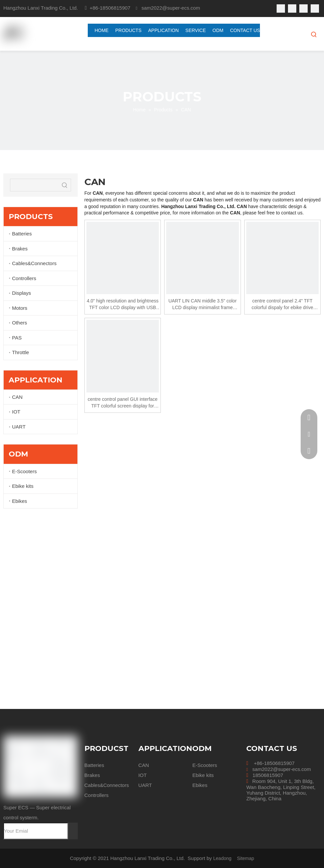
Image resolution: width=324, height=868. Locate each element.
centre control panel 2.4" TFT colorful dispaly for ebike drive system (282, 304)
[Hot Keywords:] (314, 34)
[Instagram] (315, 9)
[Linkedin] (292, 9)
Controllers (24, 278)
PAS (17, 338)
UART (19, 427)
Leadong (222, 858)
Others (20, 323)
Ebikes (20, 501)
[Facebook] (281, 9)
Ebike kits (23, 486)
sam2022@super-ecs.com (281, 769)
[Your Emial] (36, 831)
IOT (16, 412)
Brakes (20, 249)
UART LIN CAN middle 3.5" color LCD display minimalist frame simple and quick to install (203, 304)
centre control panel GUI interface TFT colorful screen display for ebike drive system (123, 403)
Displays (22, 293)
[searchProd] (35, 185)
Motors (20, 308)
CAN (17, 397)
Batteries (22, 234)
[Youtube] (303, 9)
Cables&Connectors (34, 263)
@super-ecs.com (181, 8)
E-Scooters (24, 471)
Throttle (21, 352)
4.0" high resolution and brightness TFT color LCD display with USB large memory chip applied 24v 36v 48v (123, 304)
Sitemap (245, 858)
